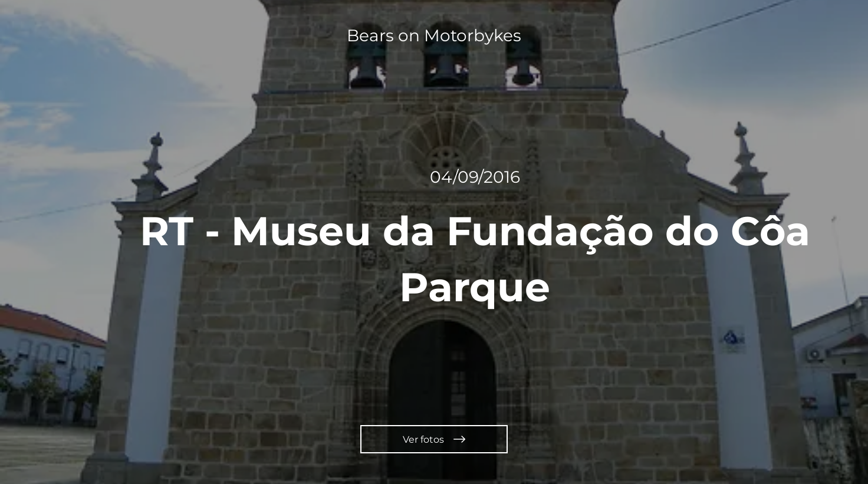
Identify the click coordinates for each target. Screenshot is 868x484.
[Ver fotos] (434, 439)
